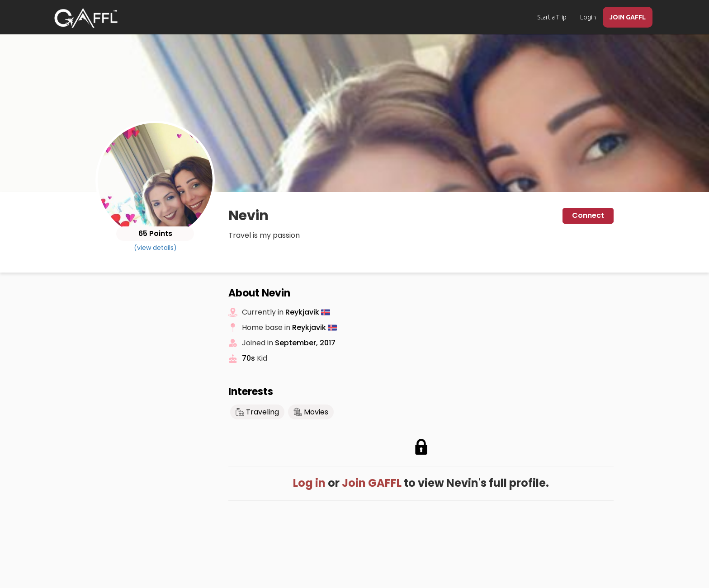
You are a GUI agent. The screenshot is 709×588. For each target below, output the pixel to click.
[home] (86, 18)
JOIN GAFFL (628, 17)
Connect (588, 215)
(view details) (155, 248)
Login (588, 17)
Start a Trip (552, 17)
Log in (309, 483)
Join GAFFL (372, 483)
